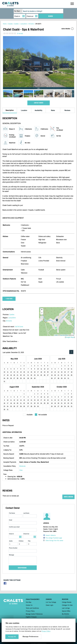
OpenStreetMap (64, 335)
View (21, 470)
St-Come (9, 321)
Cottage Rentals (67, 602)
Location (24, 110)
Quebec (12, 314)
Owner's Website (51, 535)
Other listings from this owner (54, 540)
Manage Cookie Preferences (34, 614)
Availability (38, 110)
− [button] (42, 313)
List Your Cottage (51, 602)
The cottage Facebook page (54, 538)
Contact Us (29, 605)
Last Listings (66, 608)
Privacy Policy (30, 611)
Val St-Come (19, 327)
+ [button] (42, 310)
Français (34, 617)
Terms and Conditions (32, 608)
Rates (53, 110)
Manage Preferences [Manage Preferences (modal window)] (31, 637)
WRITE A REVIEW (68, 497)
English (28, 617)
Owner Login (49, 605)
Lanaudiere (12, 318)
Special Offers (66, 611)
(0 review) (20, 33)
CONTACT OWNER (39, 103)
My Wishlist (66, 614)
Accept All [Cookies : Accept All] (12, 637)
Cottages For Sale (67, 605)
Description (10, 110)
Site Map (29, 602)
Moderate (22, 466)
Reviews (67, 110)
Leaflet (56, 335)
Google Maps (70, 337)
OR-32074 (38, 24)
